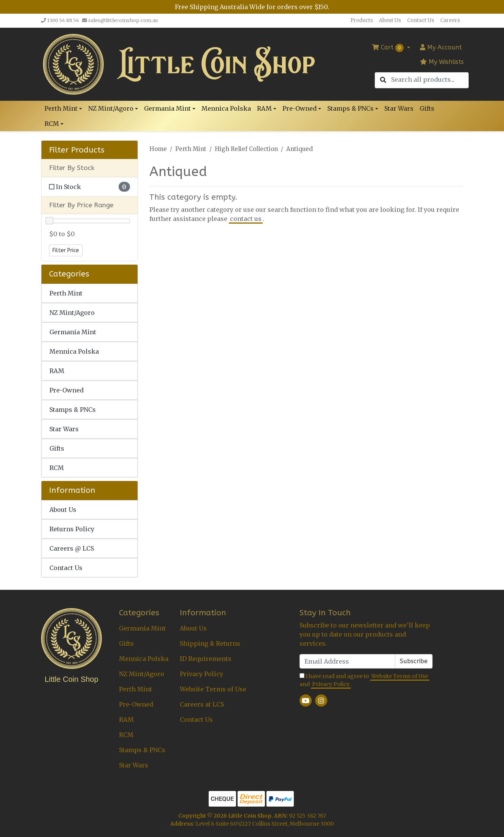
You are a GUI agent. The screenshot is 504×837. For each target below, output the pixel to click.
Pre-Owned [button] (300, 108)
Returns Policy (72, 529)
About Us (390, 20)
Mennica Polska (226, 108)
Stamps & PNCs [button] (350, 108)
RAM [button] (264, 108)
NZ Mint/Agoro (72, 313)
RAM (57, 371)
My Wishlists (442, 62)
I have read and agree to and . (364, 681)
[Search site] (383, 80)
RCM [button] (52, 124)
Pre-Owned (67, 390)
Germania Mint (73, 332)
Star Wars (399, 108)
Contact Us (421, 20)
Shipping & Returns (210, 643)
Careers (450, 20)
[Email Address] (347, 661)
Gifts (427, 108)
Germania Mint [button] (167, 108)
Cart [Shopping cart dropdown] (389, 48)
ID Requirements (206, 659)
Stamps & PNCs (73, 410)
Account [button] (441, 47)
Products (362, 20)
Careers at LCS (202, 704)
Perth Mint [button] (61, 108)
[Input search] (430, 80)
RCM (57, 468)
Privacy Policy (201, 674)
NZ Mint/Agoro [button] (111, 108)
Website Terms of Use (213, 689)
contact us (246, 219)
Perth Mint (66, 293)
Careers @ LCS (72, 548)
